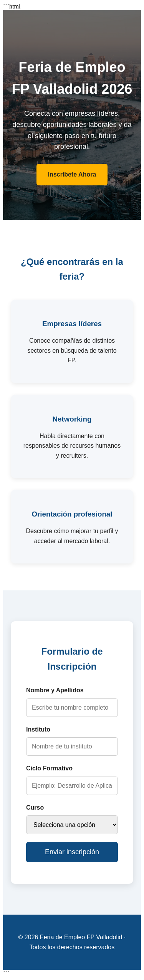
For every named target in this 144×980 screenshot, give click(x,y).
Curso (35, 807)
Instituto (38, 729)
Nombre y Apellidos (55, 690)
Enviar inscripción (72, 852)
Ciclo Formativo (49, 768)
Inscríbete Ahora (72, 174)
